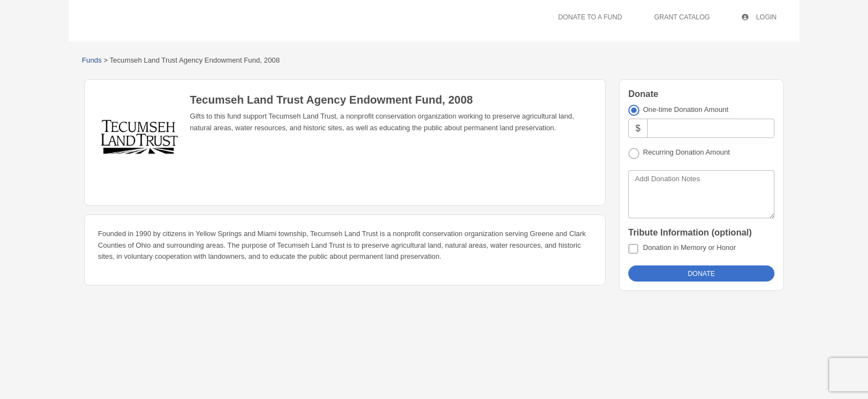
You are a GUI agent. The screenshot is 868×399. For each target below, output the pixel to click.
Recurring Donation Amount (686, 152)
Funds (92, 60)
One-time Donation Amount (685, 109)
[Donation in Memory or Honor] (633, 249)
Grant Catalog (682, 17)
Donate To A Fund (590, 17)
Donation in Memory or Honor (689, 247)
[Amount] (711, 128)
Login (759, 17)
